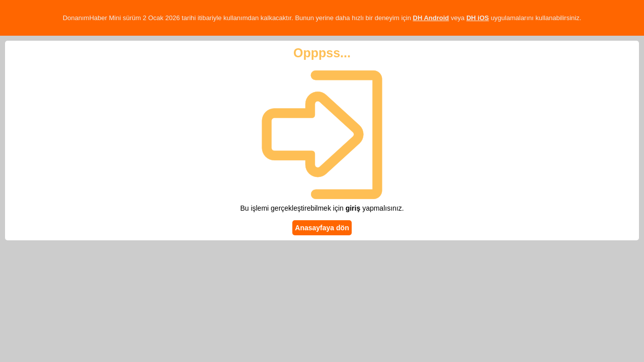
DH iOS (478, 18)
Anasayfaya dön (322, 228)
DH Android (431, 18)
